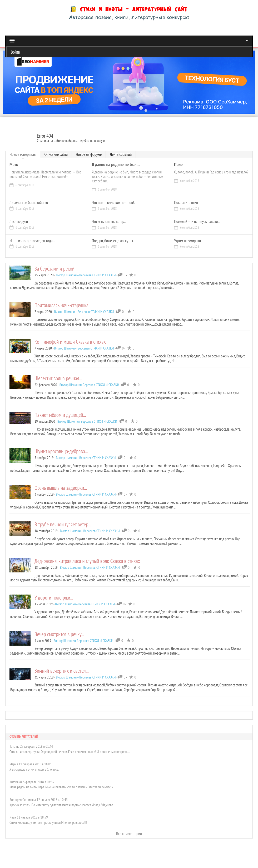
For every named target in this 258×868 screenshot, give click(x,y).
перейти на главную (92, 141)
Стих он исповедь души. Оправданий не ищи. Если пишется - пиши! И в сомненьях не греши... (70, 747)
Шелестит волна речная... (58, 378)
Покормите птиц (186, 203)
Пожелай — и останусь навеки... (197, 222)
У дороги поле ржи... (54, 598)
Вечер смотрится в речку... (59, 634)
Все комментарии (129, 829)
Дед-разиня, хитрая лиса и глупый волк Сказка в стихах (87, 561)
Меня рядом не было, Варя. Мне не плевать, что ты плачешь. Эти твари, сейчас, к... (62, 783)
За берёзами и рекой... (56, 269)
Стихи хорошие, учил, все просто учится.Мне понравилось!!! (48, 818)
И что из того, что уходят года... (32, 241)
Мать (14, 165)
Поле (178, 165)
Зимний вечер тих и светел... (62, 671)
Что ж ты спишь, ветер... (109, 222)
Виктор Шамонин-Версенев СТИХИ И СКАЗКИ (86, 275)
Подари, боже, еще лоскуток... (114, 241)
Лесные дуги (19, 222)
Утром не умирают (188, 241)
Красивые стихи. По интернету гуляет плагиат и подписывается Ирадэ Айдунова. (62, 801)
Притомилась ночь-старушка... (63, 305)
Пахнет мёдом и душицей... (60, 415)
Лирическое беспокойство (29, 203)
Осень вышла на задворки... (61, 488)
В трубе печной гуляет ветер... (63, 524)
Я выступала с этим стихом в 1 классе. (34, 765)
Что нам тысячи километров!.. (114, 203)
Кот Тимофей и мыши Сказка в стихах (70, 342)
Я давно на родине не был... (116, 165)
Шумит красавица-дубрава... (61, 451)
